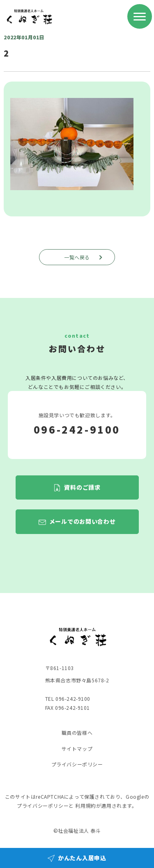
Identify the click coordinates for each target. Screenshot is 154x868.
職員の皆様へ (77, 733)
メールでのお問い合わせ (83, 522)
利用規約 (85, 806)
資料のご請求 (82, 487)
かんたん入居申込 (82, 858)
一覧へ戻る (84, 257)
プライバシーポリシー (77, 764)
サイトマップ (77, 749)
